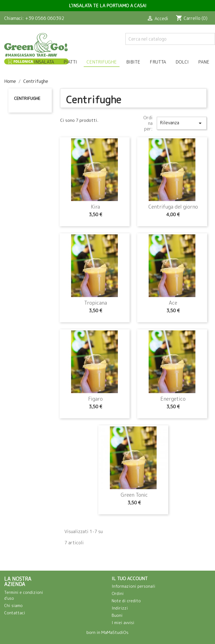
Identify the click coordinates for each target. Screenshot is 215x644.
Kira (95, 207)
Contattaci (15, 613)
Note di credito (126, 601)
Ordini (118, 593)
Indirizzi (120, 608)
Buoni (117, 615)
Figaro (95, 399)
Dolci (182, 62)
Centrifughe (102, 62)
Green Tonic (134, 495)
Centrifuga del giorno (173, 207)
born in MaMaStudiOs (107, 632)
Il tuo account (130, 578)
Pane (204, 62)
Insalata (44, 62)
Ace (173, 303)
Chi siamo (13, 606)
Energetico (173, 399)
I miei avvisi (123, 623)
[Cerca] (170, 39)
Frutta (158, 62)
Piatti (70, 62)
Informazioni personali (134, 586)
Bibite (133, 62)
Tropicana (96, 303)
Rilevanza (182, 123)
